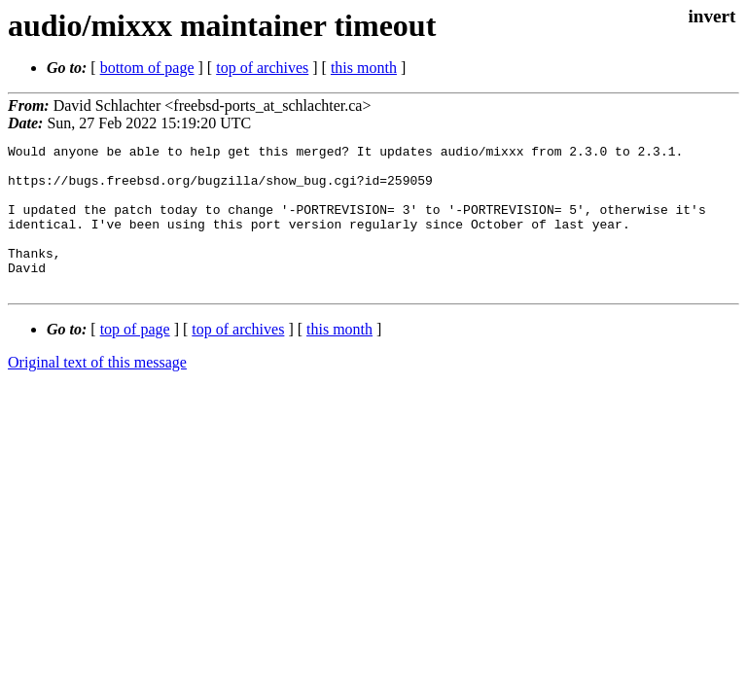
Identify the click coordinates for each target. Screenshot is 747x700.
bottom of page (147, 68)
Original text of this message (97, 391)
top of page (135, 358)
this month (364, 68)
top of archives (262, 68)
